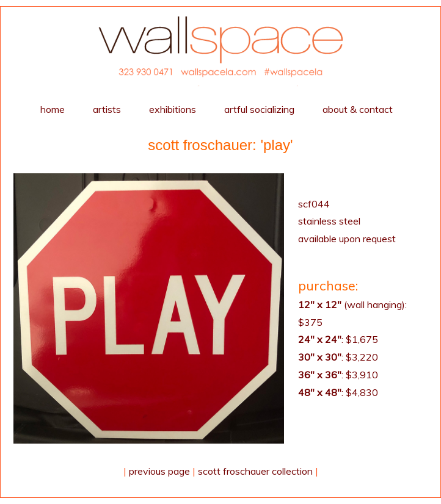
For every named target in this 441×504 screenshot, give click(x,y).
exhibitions (173, 109)
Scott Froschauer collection (255, 471)
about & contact (358, 109)
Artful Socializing (259, 109)
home (53, 109)
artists (107, 109)
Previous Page (159, 471)
